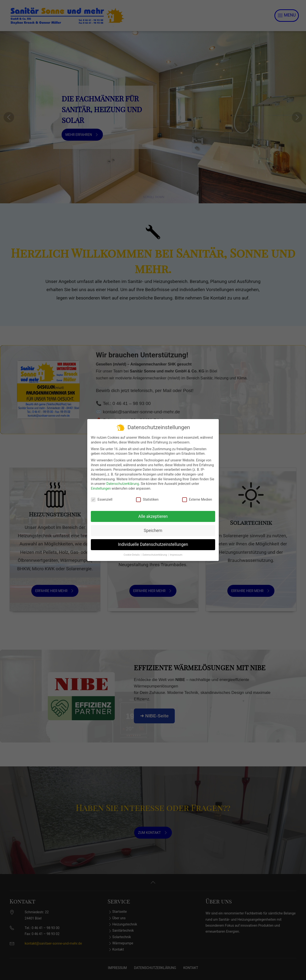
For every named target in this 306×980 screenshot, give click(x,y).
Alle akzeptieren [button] (153, 514)
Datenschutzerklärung (123, 481)
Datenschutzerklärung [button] (155, 552)
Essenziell (102, 497)
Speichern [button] (153, 528)
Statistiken (147, 497)
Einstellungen (101, 486)
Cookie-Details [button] (132, 552)
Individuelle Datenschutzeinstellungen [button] (153, 542)
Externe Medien (197, 497)
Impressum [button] (176, 552)
